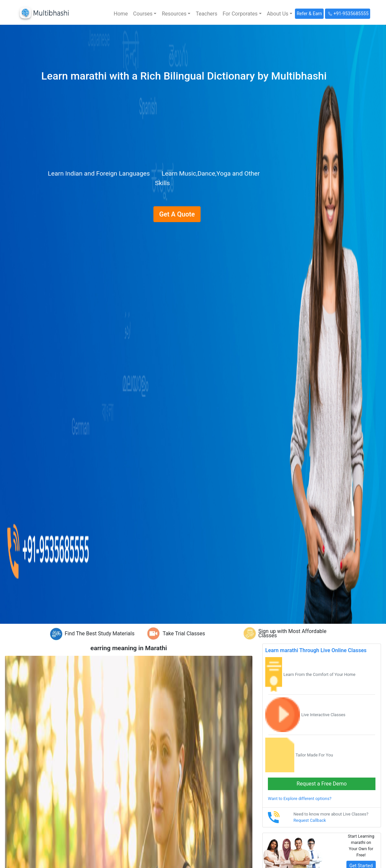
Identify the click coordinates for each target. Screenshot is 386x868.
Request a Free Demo (322, 784)
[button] (145, 14)
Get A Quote (177, 214)
